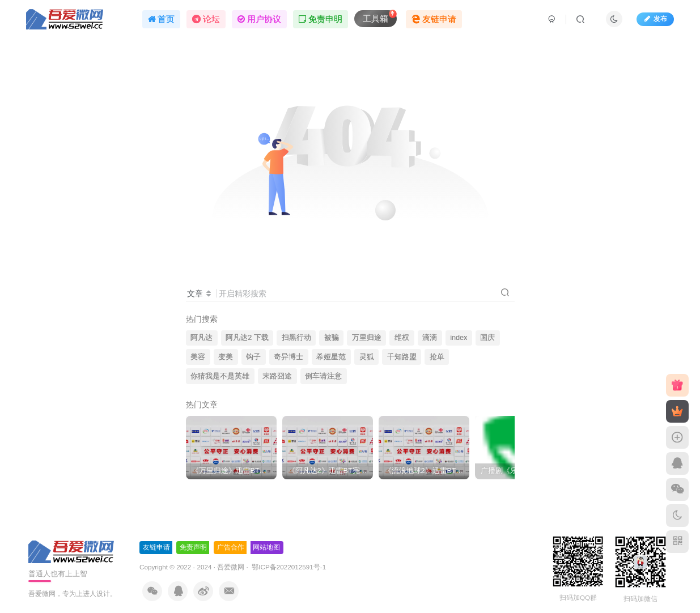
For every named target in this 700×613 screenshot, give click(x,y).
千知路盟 (402, 357)
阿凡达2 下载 (247, 338)
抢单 (437, 357)
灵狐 (367, 357)
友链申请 (156, 547)
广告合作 (231, 547)
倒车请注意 (323, 376)
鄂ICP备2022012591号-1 (288, 567)
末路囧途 (277, 376)
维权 (402, 338)
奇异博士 (289, 357)
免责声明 (193, 547)
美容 (198, 357)
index (459, 338)
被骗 (332, 338)
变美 (226, 357)
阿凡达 (201, 338)
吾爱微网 (231, 567)
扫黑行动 (296, 338)
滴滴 (430, 338)
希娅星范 (331, 357)
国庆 (487, 338)
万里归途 (367, 338)
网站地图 (266, 547)
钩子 (253, 357)
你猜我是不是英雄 (220, 376)
